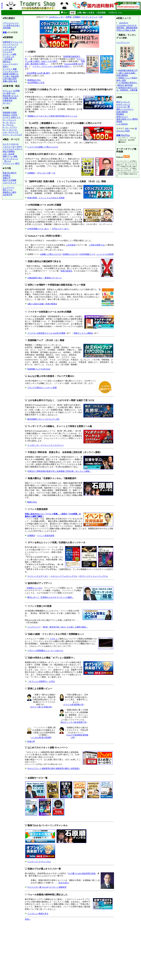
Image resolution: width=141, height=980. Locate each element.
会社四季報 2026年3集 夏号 (38, 73)
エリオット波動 (10, 54)
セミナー (7, 144)
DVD (13, 144)
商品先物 (7, 96)
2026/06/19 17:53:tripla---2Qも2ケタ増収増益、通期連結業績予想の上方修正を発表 (127, 26)
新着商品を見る (34, 80)
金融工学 (7, 178)
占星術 (10, 81)
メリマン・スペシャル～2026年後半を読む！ (52, 66)
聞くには (8, 161)
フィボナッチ (9, 57)
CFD (13, 93)
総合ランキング (123, 102)
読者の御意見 (122, 112)
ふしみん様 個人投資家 (41, 737)
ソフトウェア (9, 149)
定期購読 (11, 151)
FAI (17, 74)
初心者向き (12, 173)
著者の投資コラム (124, 119)
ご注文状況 (70, 245)
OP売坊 (14, 115)
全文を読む (64, 883)
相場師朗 (7, 112)
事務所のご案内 (10, 192)
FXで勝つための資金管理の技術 (82, 873)
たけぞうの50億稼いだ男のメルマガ (43, 147)
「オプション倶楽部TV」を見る (41, 681)
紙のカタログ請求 (127, 130)
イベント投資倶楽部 (46, 536)
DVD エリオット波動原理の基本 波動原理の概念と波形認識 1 (54, 768)
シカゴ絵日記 (122, 124)
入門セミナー (61, 229)
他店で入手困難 (10, 180)
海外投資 (13, 98)
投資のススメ (122, 117)
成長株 (6, 74)
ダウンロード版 (44, 173)
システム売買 (9, 49)
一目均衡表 (8, 59)
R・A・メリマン (10, 127)
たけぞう (7, 117)
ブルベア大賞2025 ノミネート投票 (42, 388)
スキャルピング (10, 47)
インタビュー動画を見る (38, 914)
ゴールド (15, 96)
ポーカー (7, 103)
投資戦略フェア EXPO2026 (39, 369)
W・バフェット (10, 120)
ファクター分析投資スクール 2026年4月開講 (46, 333)
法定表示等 (8, 195)
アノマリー (8, 69)
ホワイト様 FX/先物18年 (41, 707)
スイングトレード (10, 44)
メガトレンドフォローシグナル (64, 576)
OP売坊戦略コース (39, 229)
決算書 (12, 74)
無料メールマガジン (125, 109)
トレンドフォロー (10, 64)
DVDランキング (123, 104)
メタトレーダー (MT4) (12, 147)
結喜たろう (16, 117)
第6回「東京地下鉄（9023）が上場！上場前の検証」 (65, 627)
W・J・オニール (10, 130)
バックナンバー (34, 627)
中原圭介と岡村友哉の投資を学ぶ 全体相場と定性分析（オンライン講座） (59, 471)
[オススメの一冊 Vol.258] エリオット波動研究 (47, 887)
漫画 (5, 156)
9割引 (17, 163)
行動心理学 (12, 79)
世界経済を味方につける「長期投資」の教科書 (127, 89)
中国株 (6, 98)
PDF (127, 128)
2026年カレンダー (57, 17)
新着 (5, 32)
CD (17, 144)
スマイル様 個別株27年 (74, 705)
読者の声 (31, 741)
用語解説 (120, 114)
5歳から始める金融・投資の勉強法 (42, 304)
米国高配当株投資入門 (128, 70)
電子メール (8, 190)
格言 (15, 81)
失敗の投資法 (66, 271)
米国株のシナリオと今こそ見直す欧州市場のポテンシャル (52, 116)
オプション (8, 91)
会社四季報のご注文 (36, 83)
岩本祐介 (7, 115)
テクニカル (8, 52)
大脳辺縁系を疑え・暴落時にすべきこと (45, 278)
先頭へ (28, 919)
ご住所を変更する (96, 245)
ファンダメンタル (10, 71)
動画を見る (32, 502)
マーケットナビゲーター (38, 576)
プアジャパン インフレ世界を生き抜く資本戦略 (12, 25)
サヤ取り (7, 76)
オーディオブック (10, 159)
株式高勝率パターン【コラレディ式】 (44, 419)
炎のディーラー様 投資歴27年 (74, 722)
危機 (5, 81)
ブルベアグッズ (10, 183)
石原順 (14, 112)
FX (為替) (7, 93)
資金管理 (15, 76)
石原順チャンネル (34, 588)
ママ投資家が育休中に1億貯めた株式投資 (127, 84)
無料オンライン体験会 (83, 333)
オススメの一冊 (123, 107)
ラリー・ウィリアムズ (12, 135)
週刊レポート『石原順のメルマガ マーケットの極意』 (51, 597)
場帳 (15, 156)
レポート (19, 149)
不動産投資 (8, 101)
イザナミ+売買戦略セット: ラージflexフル (45, 651)
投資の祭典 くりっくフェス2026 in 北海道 (46, 198)
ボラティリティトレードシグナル (94, 576)
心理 (5, 79)
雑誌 (5, 151)
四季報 (69, 17)
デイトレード (17, 42)
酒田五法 (7, 62)
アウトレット (9, 163)
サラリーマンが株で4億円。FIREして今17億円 (55, 60)
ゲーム (10, 156)
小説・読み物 (9, 154)
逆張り (6, 66)
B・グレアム (8, 125)
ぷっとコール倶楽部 (105, 254)
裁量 (15, 69)
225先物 (16, 91)
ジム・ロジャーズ (10, 132)
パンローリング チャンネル (39, 862)
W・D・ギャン (9, 122)
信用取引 (7, 175)
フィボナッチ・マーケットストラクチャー (46, 445)
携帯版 (2, 5)
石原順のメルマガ (70, 254)
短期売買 (7, 42)
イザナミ (54, 639)
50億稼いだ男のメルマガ (50, 254)
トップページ (9, 187)
